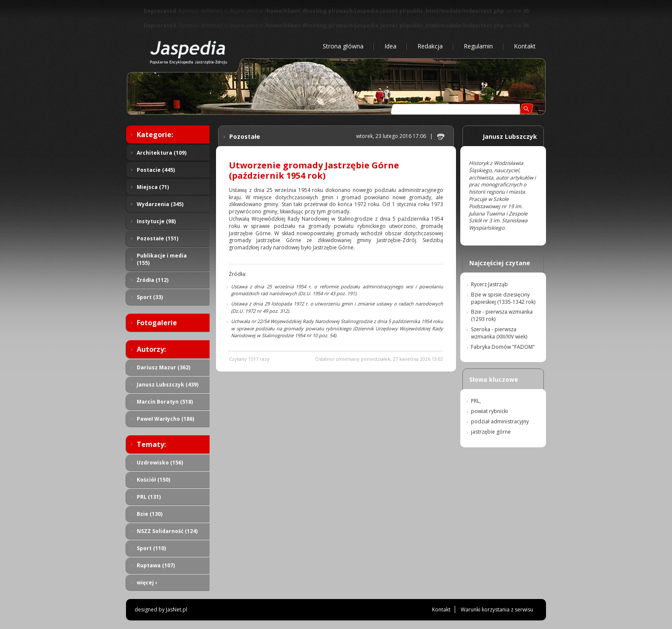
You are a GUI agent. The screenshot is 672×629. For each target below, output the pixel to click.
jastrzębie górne (491, 432)
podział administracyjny (500, 421)
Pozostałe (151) (157, 238)
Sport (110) (151, 548)
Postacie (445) (156, 170)
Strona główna (343, 46)
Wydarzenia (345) (160, 204)
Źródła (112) (153, 280)
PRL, (476, 401)
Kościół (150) (153, 480)
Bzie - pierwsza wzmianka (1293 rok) (502, 315)
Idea (390, 46)
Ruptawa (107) (156, 565)
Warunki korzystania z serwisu (497, 610)
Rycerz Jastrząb (489, 284)
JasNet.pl (177, 610)
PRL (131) (149, 497)
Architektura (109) (162, 153)
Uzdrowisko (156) (160, 463)
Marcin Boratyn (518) (165, 402)
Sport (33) (150, 297)
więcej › (147, 583)
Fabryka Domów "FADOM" (503, 347)
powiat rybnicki (489, 411)
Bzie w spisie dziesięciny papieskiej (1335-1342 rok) (503, 298)
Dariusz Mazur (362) (163, 367)
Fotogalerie (157, 323)
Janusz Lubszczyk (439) (168, 385)
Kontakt (525, 46)
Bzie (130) (150, 514)
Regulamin (478, 46)
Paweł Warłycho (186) (165, 419)
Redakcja (430, 46)
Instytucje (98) (156, 221)
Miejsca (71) (153, 187)
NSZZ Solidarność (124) (167, 531)
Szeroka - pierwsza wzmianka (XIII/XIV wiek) (499, 333)
